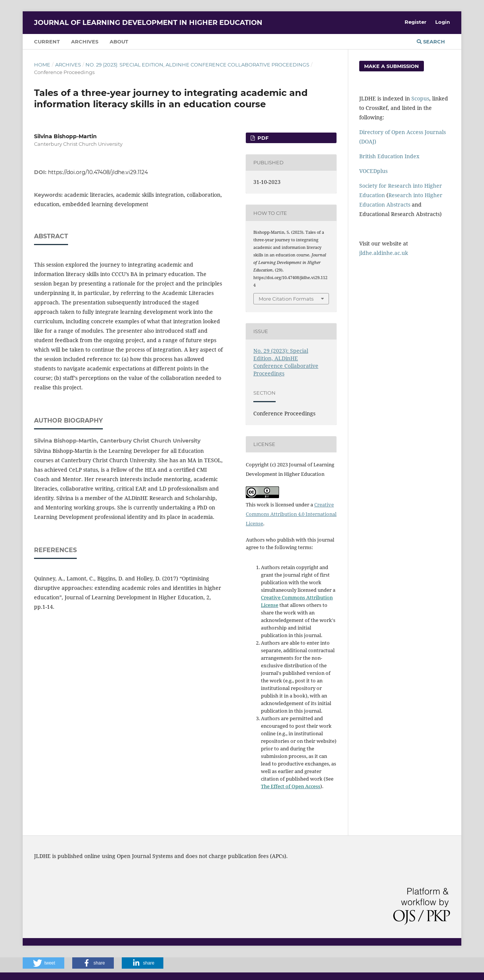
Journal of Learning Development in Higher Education (148, 23)
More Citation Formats (286, 299)
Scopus (420, 98)
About (119, 42)
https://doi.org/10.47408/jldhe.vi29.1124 (98, 172)
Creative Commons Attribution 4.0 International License (291, 514)
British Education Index (389, 156)
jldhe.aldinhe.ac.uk (384, 253)
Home (42, 65)
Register (416, 22)
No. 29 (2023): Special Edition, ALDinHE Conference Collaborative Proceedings (197, 65)
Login (443, 22)
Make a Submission (392, 66)
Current (47, 42)
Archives (85, 42)
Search (431, 42)
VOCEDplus (373, 171)
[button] (43, 963)
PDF (262, 138)
